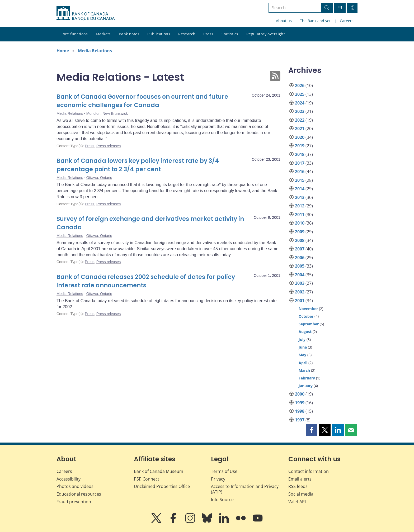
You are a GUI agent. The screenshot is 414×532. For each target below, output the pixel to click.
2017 (300, 163)
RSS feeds (298, 486)
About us (284, 21)
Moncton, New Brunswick (107, 113)
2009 (300, 232)
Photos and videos (75, 486)
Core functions (74, 34)
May (302, 355)
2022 (300, 120)
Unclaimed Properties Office (162, 486)
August (305, 332)
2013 (300, 197)
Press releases (109, 146)
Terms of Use (224, 471)
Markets (103, 34)
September (309, 324)
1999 (300, 403)
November (308, 309)
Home (63, 51)
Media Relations (95, 51)
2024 (300, 103)
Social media (301, 494)
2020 (300, 137)
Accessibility (69, 479)
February (307, 378)
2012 (300, 206)
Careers (347, 21)
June (303, 347)
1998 (300, 411)
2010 (300, 223)
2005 (300, 266)
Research (187, 34)
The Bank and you (316, 21)
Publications (159, 34)
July (302, 339)
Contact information (309, 471)
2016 (300, 172)
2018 (300, 154)
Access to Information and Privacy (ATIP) (245, 489)
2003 (300, 283)
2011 (300, 215)
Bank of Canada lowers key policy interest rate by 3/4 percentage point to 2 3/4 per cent (138, 165)
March (304, 370)
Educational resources (79, 494)
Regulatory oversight (266, 34)
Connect (147, 479)
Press (208, 34)
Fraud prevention (74, 502)
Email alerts (300, 479)
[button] (312, 430)
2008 (300, 240)
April (303, 363)
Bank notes (129, 34)
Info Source (222, 500)
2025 (300, 94)
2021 (300, 129)
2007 (300, 249)
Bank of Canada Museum (159, 471)
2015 (300, 180)
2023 (300, 111)
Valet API (297, 502)
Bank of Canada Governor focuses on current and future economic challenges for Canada (142, 101)
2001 (300, 301)
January (306, 386)
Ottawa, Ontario (99, 178)
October (306, 316)
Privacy (218, 479)
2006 (300, 258)
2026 (300, 85)
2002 (300, 292)
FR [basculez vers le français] (340, 8)
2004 (300, 275)
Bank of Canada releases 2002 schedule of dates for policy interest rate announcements (146, 281)
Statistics (230, 34)
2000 (300, 394)
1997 (300, 420)
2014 (300, 189)
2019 (300, 146)
